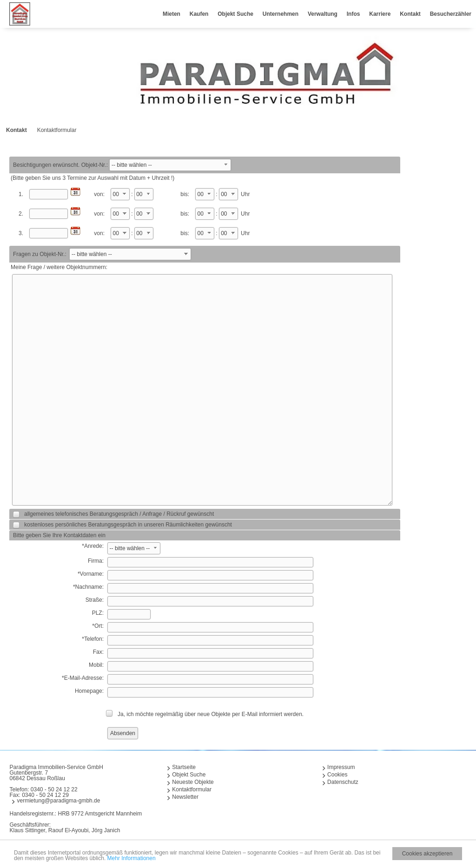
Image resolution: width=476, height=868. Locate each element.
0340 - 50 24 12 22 (54, 789)
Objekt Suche (235, 14)
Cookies (337, 775)
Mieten (172, 14)
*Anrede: (93, 546)
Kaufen (199, 14)
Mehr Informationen (132, 861)
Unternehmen (281, 14)
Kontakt (410, 14)
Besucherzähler (451, 14)
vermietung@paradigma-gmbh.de (58, 801)
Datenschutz (343, 782)
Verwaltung (323, 14)
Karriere (380, 14)
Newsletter (185, 797)
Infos (354, 14)
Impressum (341, 767)
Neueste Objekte (193, 782)
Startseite (184, 767)
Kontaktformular (192, 789)
